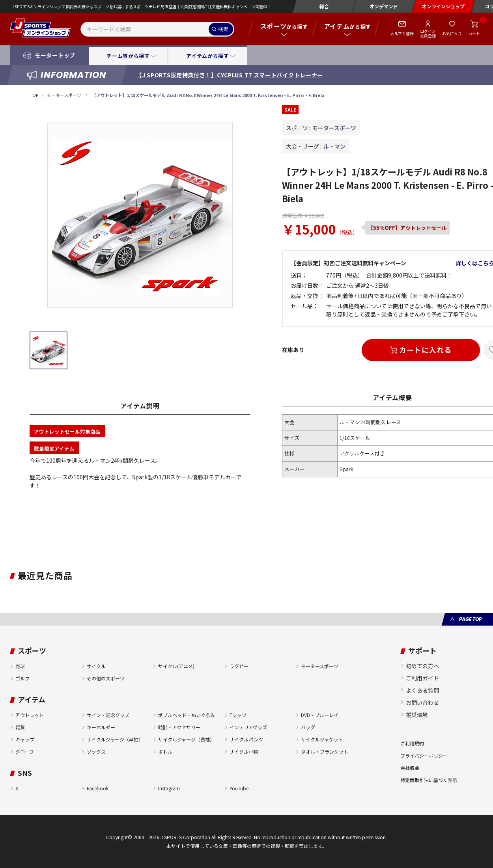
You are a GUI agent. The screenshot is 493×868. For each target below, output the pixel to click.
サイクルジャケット (322, 739)
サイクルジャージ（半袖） (115, 739)
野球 (20, 666)
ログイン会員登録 (428, 33)
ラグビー (239, 666)
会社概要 (410, 768)
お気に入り (452, 33)
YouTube (239, 788)
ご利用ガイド (422, 678)
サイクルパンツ (246, 739)
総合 (324, 6)
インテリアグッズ (248, 727)
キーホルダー (101, 727)
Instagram (169, 788)
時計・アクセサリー (179, 727)
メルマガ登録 (402, 33)
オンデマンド (384, 6)
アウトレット (30, 715)
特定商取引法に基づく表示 (429, 780)
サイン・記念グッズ (108, 715)
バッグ (308, 727)
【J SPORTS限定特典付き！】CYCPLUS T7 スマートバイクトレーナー (230, 75)
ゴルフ (22, 678)
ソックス (96, 752)
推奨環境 (417, 715)
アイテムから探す (207, 56)
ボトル (165, 752)
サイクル (96, 666)
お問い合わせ (422, 702)
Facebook (98, 788)
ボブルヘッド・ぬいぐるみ (187, 715)
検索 (223, 29)
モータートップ (55, 55)
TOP (34, 95)
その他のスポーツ (106, 678)
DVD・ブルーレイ (320, 715)
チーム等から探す (128, 56)
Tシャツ (238, 715)
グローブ (25, 752)
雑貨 (20, 727)
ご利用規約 (412, 743)
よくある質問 (422, 690)
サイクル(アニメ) (176, 666)
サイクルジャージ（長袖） (186, 739)
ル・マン (334, 146)
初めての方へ (422, 666)
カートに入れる (425, 350)
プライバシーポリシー (424, 755)
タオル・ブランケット (325, 752)
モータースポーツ (64, 95)
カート (474, 33)
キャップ (25, 739)
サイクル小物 (244, 752)
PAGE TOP (470, 619)
